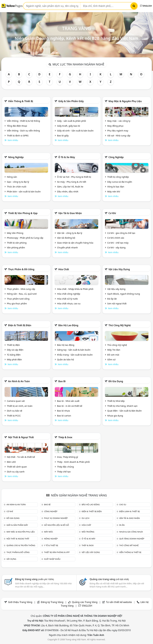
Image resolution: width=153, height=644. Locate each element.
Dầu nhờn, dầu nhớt (68, 191)
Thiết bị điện (13, 345)
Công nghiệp (116, 157)
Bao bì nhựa (63, 411)
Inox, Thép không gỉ (68, 457)
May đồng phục (115, 126)
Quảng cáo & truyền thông (21, 545)
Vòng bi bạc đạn (116, 187)
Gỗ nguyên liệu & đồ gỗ (57, 525)
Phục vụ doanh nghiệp (56, 518)
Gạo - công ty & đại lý (18, 182)
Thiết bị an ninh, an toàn (20, 406)
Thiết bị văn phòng (17, 243)
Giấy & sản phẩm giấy (71, 101)
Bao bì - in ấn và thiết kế (70, 406)
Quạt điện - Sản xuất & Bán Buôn (125, 411)
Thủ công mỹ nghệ (120, 325)
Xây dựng (11, 559)
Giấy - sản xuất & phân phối (72, 121)
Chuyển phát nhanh (67, 247)
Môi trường (88, 532)
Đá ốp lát (112, 299)
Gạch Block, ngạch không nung (124, 294)
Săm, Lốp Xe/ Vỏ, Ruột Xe (70, 187)
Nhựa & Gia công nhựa (131, 532)
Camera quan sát (16, 401)
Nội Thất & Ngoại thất (21, 437)
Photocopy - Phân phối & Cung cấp (25, 238)
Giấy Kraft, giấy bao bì (69, 126)
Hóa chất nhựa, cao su (69, 303)
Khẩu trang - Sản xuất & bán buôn (75, 355)
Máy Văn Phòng (15, 233)
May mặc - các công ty (119, 121)
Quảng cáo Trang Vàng (85, 602)
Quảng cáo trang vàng (109, 579)
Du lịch (85, 518)
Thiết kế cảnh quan (17, 467)
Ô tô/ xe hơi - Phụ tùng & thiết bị (74, 177)
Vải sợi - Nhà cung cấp (119, 135)
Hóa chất (64, 269)
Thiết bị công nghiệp (118, 177)
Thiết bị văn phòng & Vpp (23, 213)
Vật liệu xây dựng (119, 269)
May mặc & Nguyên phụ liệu (125, 101)
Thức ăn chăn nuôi (17, 187)
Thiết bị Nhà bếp (116, 401)
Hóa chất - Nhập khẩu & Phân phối (75, 289)
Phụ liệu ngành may (118, 131)
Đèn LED (11, 462)
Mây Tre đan (114, 350)
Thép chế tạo (64, 472)
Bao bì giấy (63, 135)
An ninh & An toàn (19, 381)
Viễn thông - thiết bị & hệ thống (23, 121)
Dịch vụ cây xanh (16, 472)
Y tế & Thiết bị (51, 545)
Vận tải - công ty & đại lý (70, 233)
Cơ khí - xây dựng (116, 247)
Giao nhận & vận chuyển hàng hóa (75, 243)
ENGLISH (146, 6)
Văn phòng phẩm (16, 247)
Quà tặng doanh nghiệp (132, 539)
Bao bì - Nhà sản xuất (68, 401)
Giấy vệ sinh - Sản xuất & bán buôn (75, 131)
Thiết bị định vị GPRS (18, 135)
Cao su (123, 504)
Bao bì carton (64, 416)
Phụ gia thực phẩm (17, 303)
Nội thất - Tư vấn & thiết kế (21, 457)
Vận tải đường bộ (66, 238)
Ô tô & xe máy (67, 157)
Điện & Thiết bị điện (20, 325)
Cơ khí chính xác (116, 238)
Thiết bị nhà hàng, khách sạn (122, 406)
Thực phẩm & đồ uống (21, 269)
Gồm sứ (111, 359)
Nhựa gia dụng (115, 416)
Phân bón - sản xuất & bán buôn (24, 191)
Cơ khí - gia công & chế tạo (121, 233)
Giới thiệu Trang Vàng (20, 602)
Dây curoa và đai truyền (120, 182)
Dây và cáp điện (15, 350)
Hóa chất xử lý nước (68, 299)
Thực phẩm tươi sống (18, 299)
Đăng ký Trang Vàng (52, 602)
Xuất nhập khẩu (52, 559)
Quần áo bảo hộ (66, 359)
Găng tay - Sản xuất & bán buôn (74, 350)
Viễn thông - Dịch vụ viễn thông (23, 131)
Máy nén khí (114, 191)
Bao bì (62, 381)
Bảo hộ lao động (68, 325)
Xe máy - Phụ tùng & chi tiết (72, 182)
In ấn (122, 525)
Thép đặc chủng (65, 467)
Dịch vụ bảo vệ (15, 411)
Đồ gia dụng (116, 381)
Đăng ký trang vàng (35, 579)
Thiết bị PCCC (14, 416)
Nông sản (12, 177)
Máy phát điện (14, 359)
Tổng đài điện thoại (17, 126)
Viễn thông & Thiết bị (21, 101)
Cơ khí (112, 213)
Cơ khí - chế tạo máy (118, 243)
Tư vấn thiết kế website (119, 602)
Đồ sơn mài (113, 355)
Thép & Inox (65, 437)
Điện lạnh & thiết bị (129, 511)
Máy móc (49, 532)
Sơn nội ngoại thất (117, 303)
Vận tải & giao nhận (70, 213)
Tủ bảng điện (14, 355)
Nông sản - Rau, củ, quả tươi (22, 294)
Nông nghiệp (16, 157)
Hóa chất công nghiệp (69, 294)
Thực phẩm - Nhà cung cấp (21, 289)
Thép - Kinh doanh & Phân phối (73, 462)
